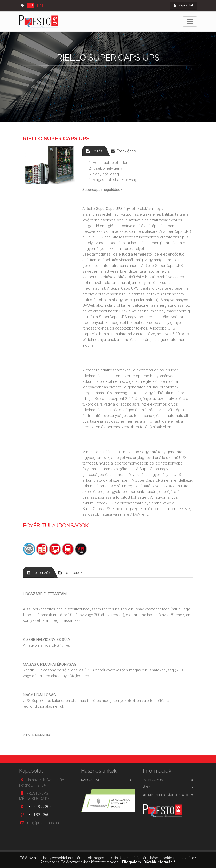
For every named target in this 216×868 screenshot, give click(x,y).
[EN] (40, 5)
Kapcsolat (183, 5)
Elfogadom (131, 862)
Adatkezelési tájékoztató (166, 795)
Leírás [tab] (94, 151)
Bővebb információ (160, 862)
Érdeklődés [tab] (123, 151)
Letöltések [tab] (70, 573)
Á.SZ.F (148, 787)
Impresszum (153, 780)
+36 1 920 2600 (39, 815)
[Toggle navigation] (190, 21)
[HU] (31, 5)
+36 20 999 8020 (40, 807)
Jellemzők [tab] (39, 573)
